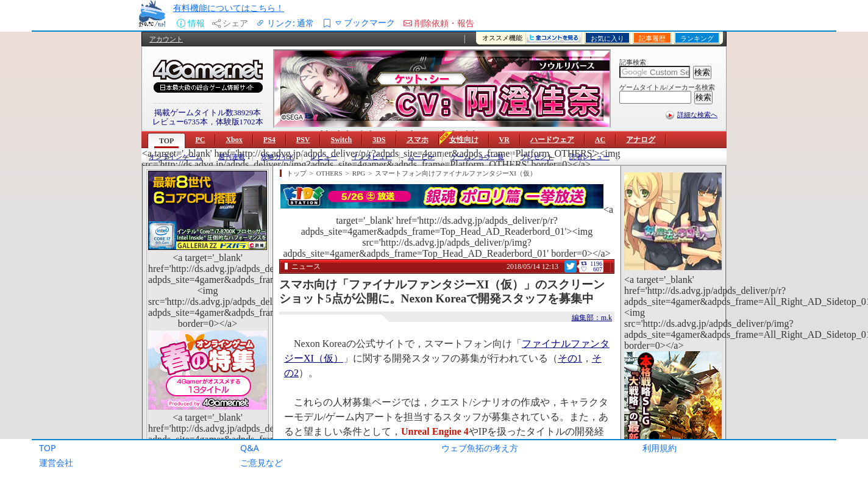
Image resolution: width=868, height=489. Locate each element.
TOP (48, 448)
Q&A (250, 448)
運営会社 (56, 462)
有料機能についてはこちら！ (229, 8)
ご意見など (261, 462)
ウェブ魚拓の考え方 (480, 448)
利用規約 (660, 448)
